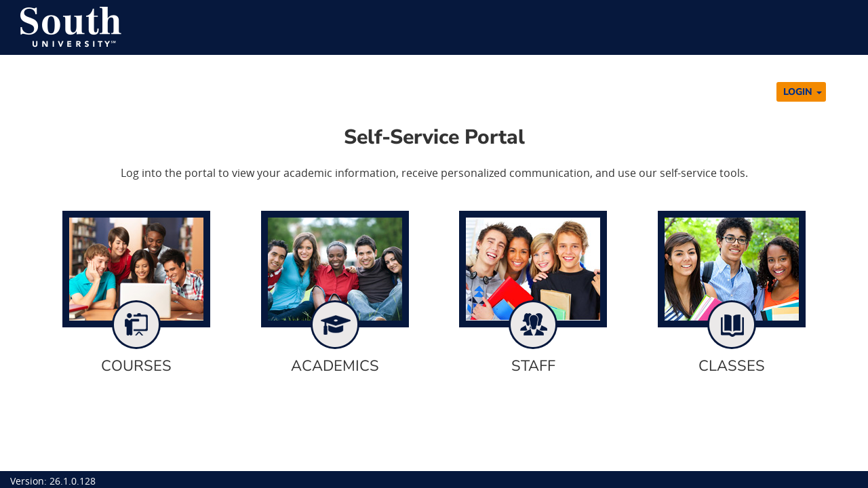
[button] (801, 92)
